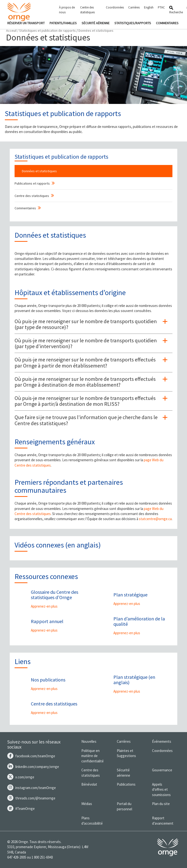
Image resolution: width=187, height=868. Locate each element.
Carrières (134, 7)
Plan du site (161, 804)
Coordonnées (115, 7)
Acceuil (11, 31)
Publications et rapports (32, 183)
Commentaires (25, 208)
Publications (126, 784)
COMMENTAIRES (167, 23)
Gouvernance (162, 770)
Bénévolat (89, 784)
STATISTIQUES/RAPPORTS (133, 23)
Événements (162, 741)
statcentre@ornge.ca (155, 519)
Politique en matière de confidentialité (93, 756)
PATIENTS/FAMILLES (63, 23)
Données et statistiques (39, 171)
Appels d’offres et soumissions (161, 790)
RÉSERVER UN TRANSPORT (26, 23)
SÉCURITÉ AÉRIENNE (96, 23)
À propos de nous (67, 10)
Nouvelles (89, 741)
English (149, 7)
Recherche (176, 10)
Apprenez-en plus (44, 606)
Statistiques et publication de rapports (47, 31)
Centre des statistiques (87, 10)
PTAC (161, 7)
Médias (87, 804)
